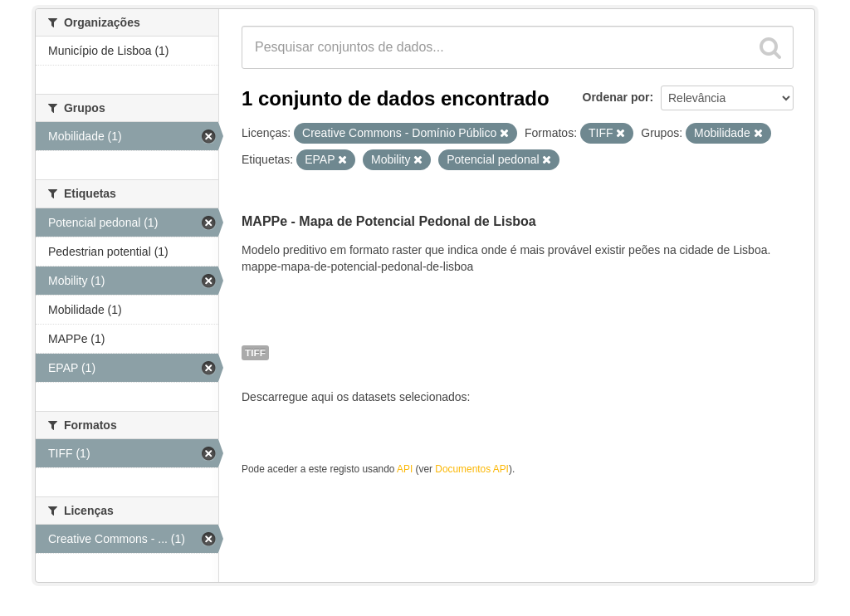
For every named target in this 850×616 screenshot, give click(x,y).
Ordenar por (616, 97)
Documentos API (472, 469)
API (405, 469)
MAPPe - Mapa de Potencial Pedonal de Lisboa (389, 221)
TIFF (255, 353)
